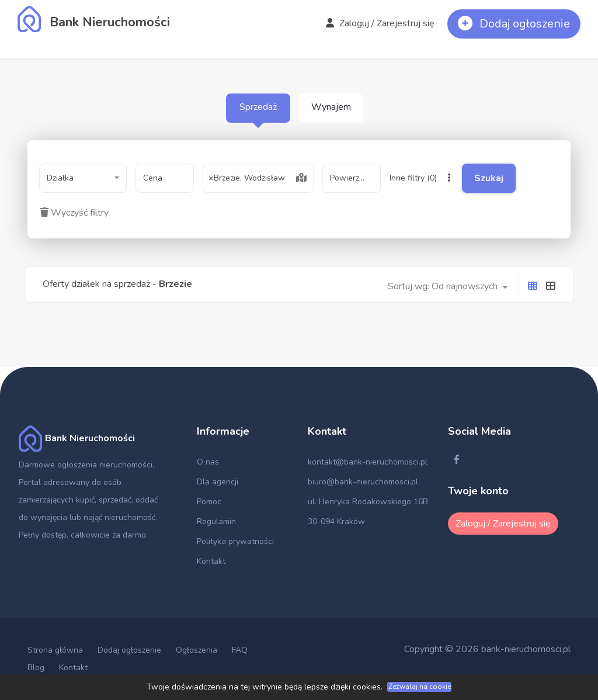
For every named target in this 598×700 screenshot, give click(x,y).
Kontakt (211, 561)
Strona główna (55, 650)
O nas (208, 462)
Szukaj (503, 178)
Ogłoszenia (197, 650)
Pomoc (209, 502)
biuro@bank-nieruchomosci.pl (363, 482)
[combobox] (83, 178)
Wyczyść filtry (74, 213)
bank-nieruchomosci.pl (526, 649)
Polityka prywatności (235, 541)
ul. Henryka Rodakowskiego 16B (368, 502)
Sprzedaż (258, 107)
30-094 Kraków (336, 521)
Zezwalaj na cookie (420, 687)
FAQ (240, 650)
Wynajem (331, 107)
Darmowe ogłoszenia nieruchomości (86, 465)
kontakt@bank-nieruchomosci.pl (368, 462)
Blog (36, 668)
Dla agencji (218, 482)
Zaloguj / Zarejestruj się (380, 23)
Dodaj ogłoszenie (129, 650)
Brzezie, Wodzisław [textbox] (247, 178)
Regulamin (216, 521)
